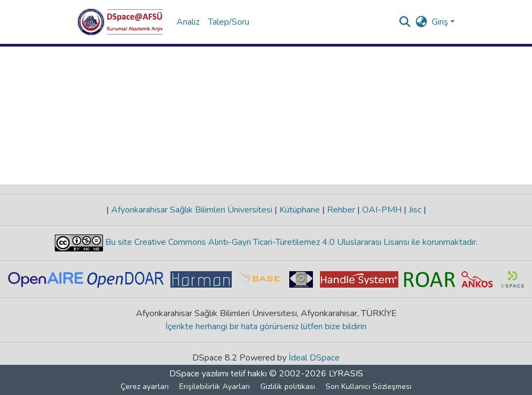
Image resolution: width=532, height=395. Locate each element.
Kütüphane (300, 210)
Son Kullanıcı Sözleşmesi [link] (368, 387)
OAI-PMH (382, 210)
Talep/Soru (229, 22)
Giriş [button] (441, 22)
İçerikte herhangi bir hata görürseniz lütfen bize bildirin (266, 327)
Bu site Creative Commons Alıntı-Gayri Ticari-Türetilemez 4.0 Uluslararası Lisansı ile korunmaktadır (290, 242)
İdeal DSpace (314, 358)
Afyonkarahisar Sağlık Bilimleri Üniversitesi (192, 210)
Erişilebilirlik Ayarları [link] (214, 387)
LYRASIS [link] (346, 374)
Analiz (188, 22)
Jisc (415, 210)
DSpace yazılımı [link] (199, 374)
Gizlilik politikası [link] (288, 387)
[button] (120, 22)
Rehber (341, 210)
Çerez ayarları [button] (145, 387)
